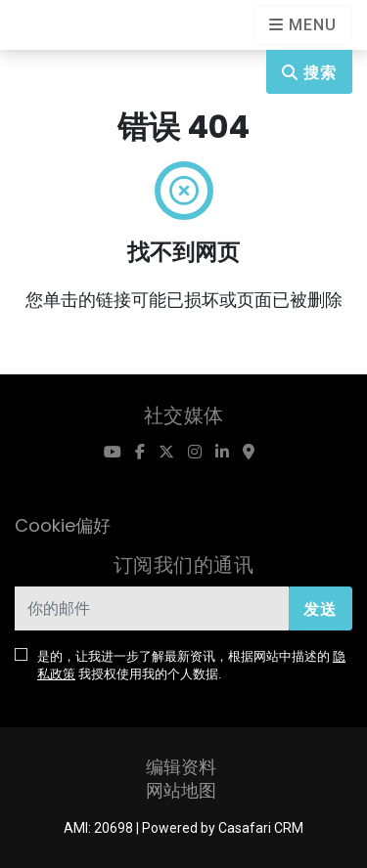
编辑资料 (181, 767)
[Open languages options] (303, 25)
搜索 (309, 73)
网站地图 (181, 790)
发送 (320, 609)
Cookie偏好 (63, 525)
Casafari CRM (261, 828)
